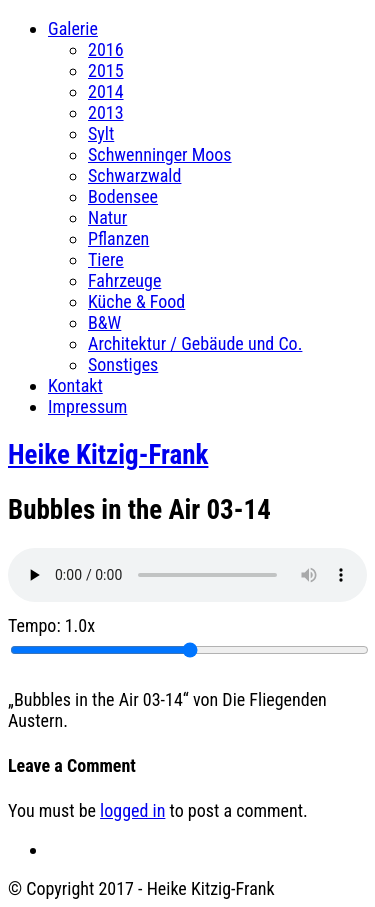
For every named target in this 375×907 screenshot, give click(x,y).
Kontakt (75, 385)
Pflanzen (118, 238)
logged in (132, 810)
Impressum (87, 406)
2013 (106, 112)
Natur (107, 217)
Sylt (101, 133)
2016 (106, 49)
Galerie (73, 28)
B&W (104, 322)
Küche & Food (136, 301)
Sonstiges (123, 364)
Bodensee (123, 196)
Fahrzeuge (124, 280)
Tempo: (51, 625)
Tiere (106, 259)
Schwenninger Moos (160, 154)
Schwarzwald (134, 175)
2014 (106, 91)
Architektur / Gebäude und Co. (195, 343)
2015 (106, 70)
